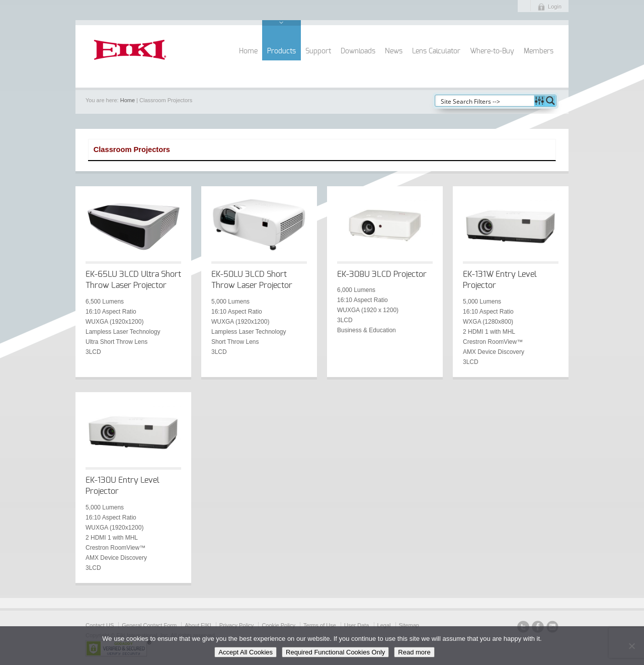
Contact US (100, 625)
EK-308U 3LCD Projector (382, 274)
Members (539, 51)
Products (281, 51)
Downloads (358, 51)
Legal (384, 625)
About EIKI (198, 625)
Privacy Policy (236, 625)
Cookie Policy (278, 625)
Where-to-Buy (492, 51)
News (394, 51)
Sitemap (409, 625)
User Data (357, 625)
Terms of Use (320, 625)
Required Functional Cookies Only (335, 652)
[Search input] (485, 101)
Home (248, 51)
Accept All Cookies (246, 652)
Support (318, 51)
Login (555, 7)
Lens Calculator (436, 51)
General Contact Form (149, 625)
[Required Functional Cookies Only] (631, 646)
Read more (414, 652)
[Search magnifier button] (550, 101)
